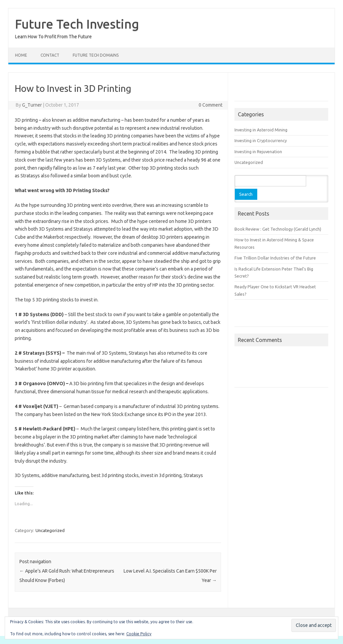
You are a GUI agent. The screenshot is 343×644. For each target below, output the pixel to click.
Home (21, 55)
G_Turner (32, 105)
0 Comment (211, 105)
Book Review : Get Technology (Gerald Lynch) (278, 229)
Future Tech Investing (77, 24)
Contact (50, 55)
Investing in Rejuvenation (258, 152)
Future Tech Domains (96, 55)
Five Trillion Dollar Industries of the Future (275, 258)
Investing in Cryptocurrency (261, 140)
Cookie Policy (139, 634)
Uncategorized (50, 530)
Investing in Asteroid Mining (261, 130)
